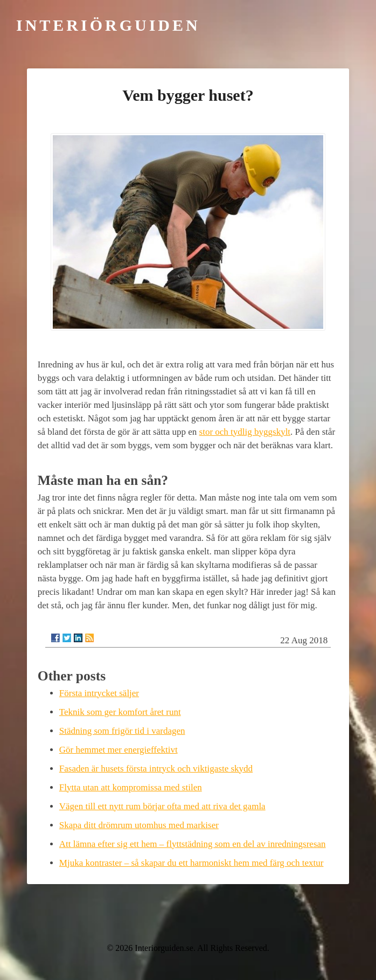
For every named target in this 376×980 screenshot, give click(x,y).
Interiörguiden (108, 25)
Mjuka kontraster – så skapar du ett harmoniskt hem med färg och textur (192, 863)
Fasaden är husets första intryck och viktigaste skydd (156, 769)
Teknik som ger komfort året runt (120, 712)
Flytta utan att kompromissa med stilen (131, 787)
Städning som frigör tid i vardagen (122, 731)
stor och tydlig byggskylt (245, 432)
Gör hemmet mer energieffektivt (119, 750)
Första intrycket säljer (99, 693)
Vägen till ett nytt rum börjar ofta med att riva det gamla (162, 806)
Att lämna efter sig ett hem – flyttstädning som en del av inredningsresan (193, 844)
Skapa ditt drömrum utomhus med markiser (139, 825)
